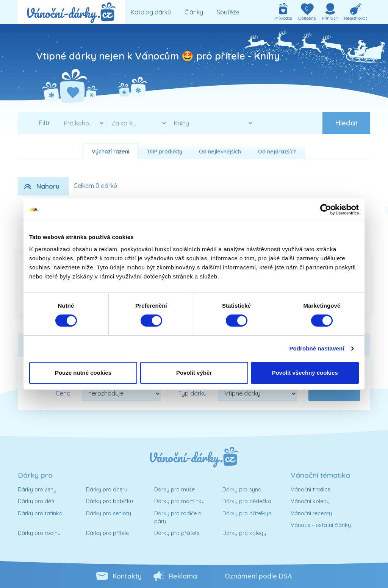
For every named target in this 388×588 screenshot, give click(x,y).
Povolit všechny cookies (305, 373)
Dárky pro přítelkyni (247, 513)
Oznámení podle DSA (258, 576)
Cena (63, 393)
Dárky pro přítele (107, 533)
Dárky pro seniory (109, 513)
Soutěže (228, 12)
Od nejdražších (277, 152)
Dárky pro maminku (179, 501)
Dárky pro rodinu (39, 533)
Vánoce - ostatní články (321, 525)
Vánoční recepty (311, 513)
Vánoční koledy (310, 501)
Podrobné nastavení (317, 348)
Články (194, 12)
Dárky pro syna (242, 489)
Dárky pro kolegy (244, 533)
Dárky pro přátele (177, 533)
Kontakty (127, 576)
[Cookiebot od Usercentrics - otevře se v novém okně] (326, 210)
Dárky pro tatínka (40, 513)
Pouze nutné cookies (83, 373)
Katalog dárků (151, 12)
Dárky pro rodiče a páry (178, 518)
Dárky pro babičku (110, 501)
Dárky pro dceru (107, 489)
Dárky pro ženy (37, 489)
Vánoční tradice (311, 489)
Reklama (183, 576)
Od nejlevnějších (220, 152)
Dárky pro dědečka (247, 501)
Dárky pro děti (36, 501)
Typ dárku (192, 393)
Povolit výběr (194, 373)
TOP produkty (164, 152)
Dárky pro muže (174, 489)
